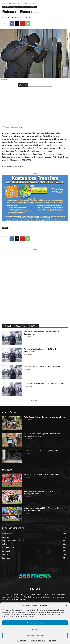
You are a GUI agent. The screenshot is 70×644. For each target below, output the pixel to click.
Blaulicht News (11, 4)
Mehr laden (35, 400)
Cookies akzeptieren (35, 623)
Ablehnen (35, 629)
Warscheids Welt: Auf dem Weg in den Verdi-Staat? (42, 366)
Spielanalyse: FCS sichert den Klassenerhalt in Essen (43, 475)
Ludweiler (20, 228)
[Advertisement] (35, 104)
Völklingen (34, 7)
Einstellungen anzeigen (35, 636)
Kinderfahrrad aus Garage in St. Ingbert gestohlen (42, 451)
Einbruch (12, 228)
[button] (66, 606)
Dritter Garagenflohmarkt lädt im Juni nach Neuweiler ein (44, 417)
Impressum (52, 641)
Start (4, 4)
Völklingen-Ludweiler (10, 127)
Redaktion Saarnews (15, 18)
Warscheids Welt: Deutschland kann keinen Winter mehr (44, 384)
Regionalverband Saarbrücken (21, 7)
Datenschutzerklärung (38, 641)
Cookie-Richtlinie (22, 641)
